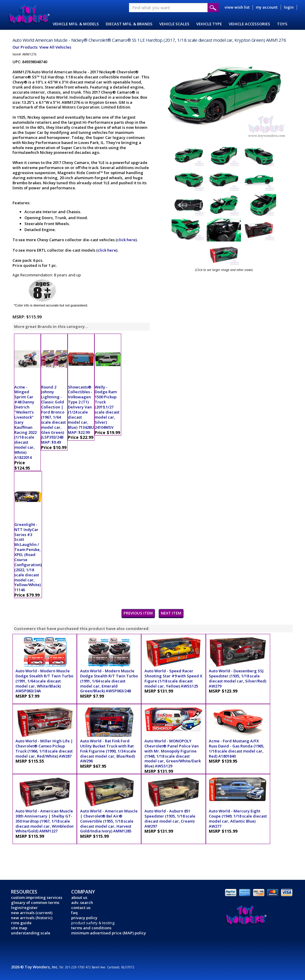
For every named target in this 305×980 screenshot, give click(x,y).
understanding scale (31, 933)
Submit (213, 8)
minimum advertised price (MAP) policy (109, 933)
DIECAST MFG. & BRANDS (129, 24)
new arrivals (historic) (32, 918)
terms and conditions (91, 928)
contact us (81, 908)
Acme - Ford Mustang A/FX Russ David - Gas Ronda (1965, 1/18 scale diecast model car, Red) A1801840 (237, 748)
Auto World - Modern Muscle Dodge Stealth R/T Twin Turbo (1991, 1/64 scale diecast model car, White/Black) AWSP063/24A (44, 681)
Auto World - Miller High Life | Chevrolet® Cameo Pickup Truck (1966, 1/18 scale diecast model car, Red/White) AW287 (44, 748)
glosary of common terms (35, 902)
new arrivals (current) (32, 913)
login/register (24, 908)
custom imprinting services (37, 897)
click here (126, 240)
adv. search (82, 902)
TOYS (282, 24)
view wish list (237, 7)
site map (19, 928)
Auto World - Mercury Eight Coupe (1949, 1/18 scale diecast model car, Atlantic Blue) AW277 (238, 819)
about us (79, 897)
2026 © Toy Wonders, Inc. (35, 967)
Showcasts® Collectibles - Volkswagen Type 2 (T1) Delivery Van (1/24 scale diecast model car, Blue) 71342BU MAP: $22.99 (81, 410)
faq (74, 913)
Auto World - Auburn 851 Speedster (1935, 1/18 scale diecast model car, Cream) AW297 (170, 819)
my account (267, 7)
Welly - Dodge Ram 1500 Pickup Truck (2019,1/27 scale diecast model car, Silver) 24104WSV (107, 407)
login (289, 7)
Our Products (25, 47)
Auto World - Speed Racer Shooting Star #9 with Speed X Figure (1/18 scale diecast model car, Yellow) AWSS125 (173, 678)
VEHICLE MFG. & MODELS (76, 24)
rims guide (21, 923)
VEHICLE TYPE (209, 24)
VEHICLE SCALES (174, 24)
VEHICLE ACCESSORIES (249, 24)
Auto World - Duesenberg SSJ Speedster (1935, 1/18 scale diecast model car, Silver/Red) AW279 (238, 678)
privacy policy (84, 918)
